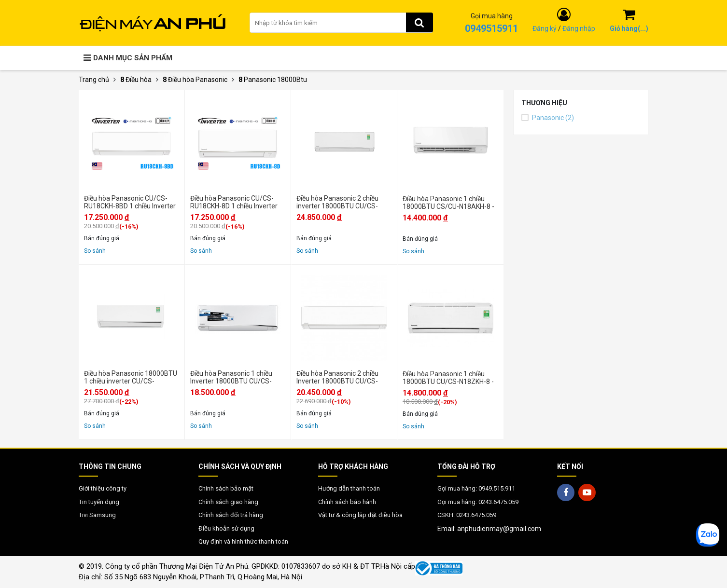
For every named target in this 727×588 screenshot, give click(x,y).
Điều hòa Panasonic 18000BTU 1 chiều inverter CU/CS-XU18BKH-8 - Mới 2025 (131, 377)
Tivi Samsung (97, 515)
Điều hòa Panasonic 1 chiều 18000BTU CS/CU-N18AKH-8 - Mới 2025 (448, 203)
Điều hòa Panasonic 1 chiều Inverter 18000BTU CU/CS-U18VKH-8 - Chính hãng (231, 377)
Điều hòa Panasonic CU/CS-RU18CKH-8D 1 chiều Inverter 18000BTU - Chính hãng (234, 202)
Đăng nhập (579, 28)
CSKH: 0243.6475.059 (467, 515)
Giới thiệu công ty (103, 488)
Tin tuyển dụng (99, 502)
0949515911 (491, 28)
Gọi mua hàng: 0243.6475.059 (478, 502)
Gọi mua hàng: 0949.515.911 (476, 488)
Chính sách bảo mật (226, 488)
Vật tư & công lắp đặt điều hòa (360, 515)
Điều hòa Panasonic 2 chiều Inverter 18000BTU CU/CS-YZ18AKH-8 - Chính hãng (337, 377)
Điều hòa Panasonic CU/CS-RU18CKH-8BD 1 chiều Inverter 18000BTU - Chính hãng (130, 202)
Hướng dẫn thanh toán (349, 488)
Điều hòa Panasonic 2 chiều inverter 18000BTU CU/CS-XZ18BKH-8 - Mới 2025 (337, 202)
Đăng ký (545, 28)
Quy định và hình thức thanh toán (243, 541)
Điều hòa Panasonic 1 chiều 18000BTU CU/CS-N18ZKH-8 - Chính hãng (448, 378)
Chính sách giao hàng (228, 502)
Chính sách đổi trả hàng (231, 515)
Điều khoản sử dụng (226, 528)
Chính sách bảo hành (347, 502)
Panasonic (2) (548, 118)
